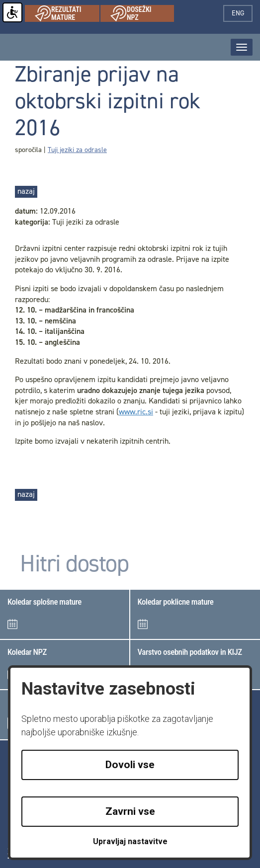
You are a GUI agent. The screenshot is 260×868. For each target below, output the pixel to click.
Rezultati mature (67, 14)
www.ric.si (136, 412)
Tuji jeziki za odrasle (77, 150)
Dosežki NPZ (142, 14)
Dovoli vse (130, 765)
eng (242, 13)
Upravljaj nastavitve (130, 841)
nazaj (26, 191)
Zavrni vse (130, 811)
